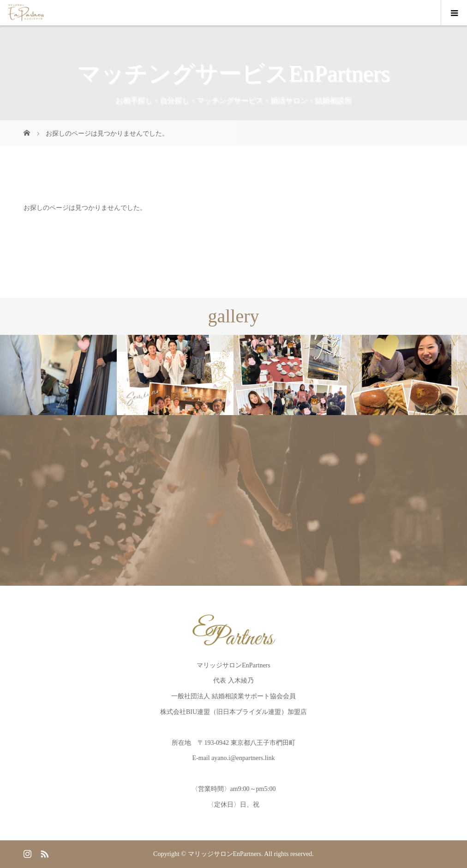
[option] (58, 375)
